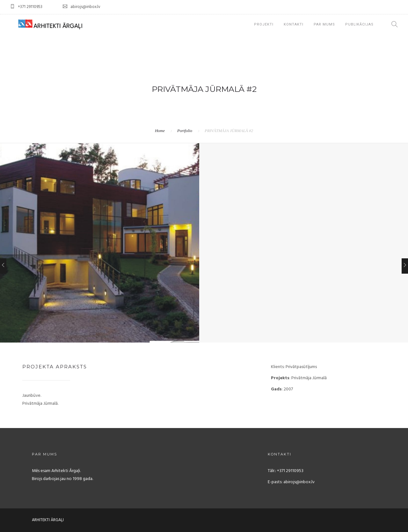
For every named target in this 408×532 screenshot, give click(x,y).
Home (160, 131)
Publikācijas (359, 24)
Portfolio (185, 131)
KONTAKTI (294, 24)
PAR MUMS (324, 24)
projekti (264, 24)
